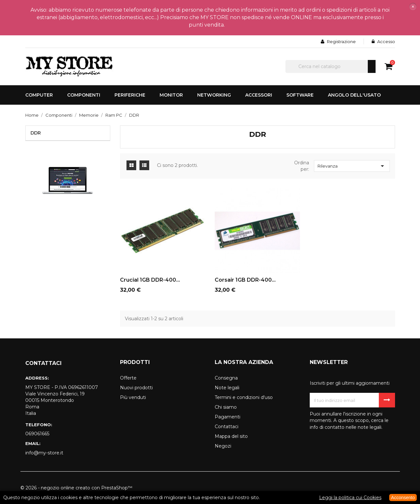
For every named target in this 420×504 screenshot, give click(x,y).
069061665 (37, 434)
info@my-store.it (44, 453)
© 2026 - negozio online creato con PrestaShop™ (76, 488)
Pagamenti (228, 417)
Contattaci (227, 427)
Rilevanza (352, 166)
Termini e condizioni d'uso (244, 397)
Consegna (226, 378)
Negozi (223, 446)
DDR (36, 133)
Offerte (128, 378)
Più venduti (133, 397)
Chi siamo (226, 407)
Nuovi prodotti (136, 388)
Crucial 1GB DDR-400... (150, 280)
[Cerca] (330, 66)
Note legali (227, 388)
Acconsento (403, 498)
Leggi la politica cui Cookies (350, 498)
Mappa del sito (231, 436)
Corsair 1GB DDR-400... (245, 280)
